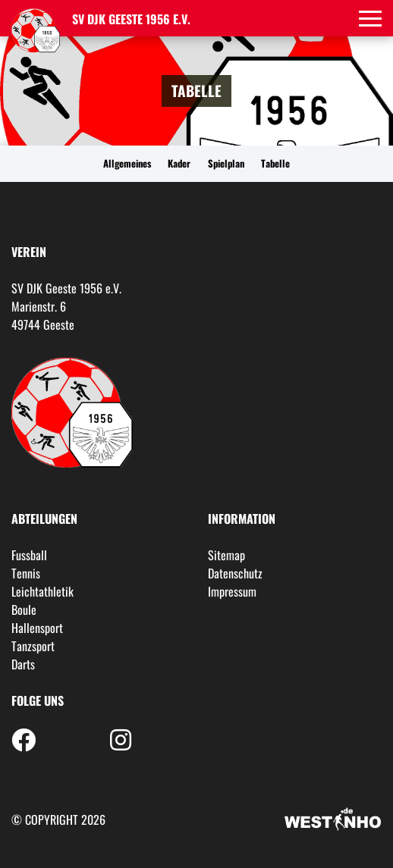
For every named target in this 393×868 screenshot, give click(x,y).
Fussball (29, 555)
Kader (179, 163)
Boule (24, 609)
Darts (23, 664)
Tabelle (275, 163)
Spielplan (226, 163)
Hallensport (37, 628)
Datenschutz (235, 573)
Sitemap (226, 555)
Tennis (26, 573)
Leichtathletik (42, 591)
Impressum (232, 591)
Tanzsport (33, 646)
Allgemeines (127, 163)
